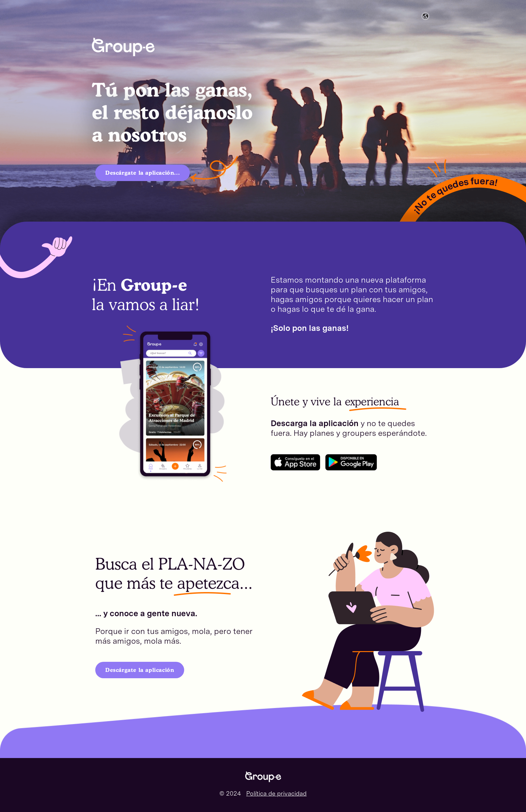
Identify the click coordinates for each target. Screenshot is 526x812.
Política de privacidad (276, 793)
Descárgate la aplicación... (143, 173)
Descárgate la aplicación (140, 670)
